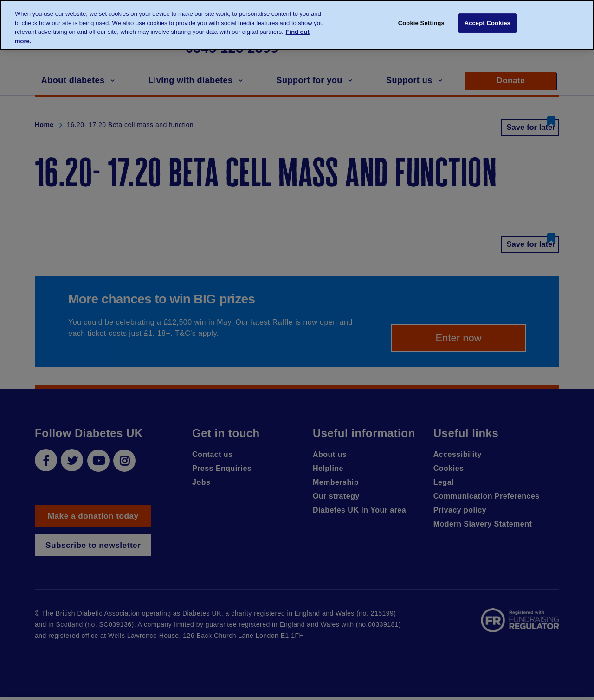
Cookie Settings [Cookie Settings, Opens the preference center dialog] (421, 24)
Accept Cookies (487, 24)
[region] (297, 25)
